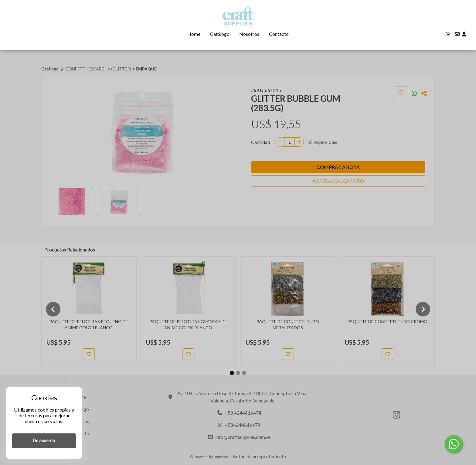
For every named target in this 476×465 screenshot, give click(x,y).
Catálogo (220, 34)
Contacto (279, 34)
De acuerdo (44, 441)
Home (194, 34)
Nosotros (249, 34)
